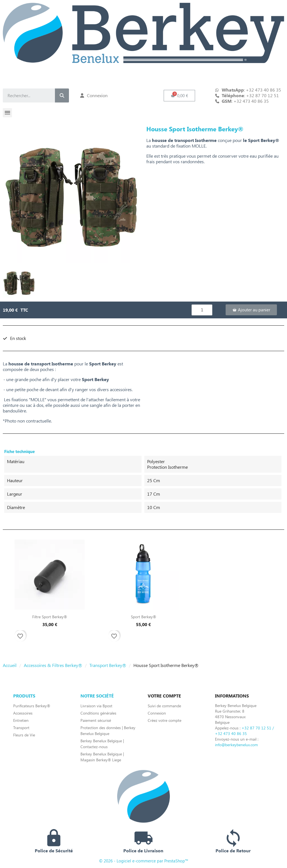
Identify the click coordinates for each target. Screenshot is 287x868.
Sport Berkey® (143, 617)
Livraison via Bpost (96, 706)
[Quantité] (202, 310)
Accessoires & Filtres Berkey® (53, 665)
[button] (179, 96)
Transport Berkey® (108, 665)
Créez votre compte (165, 720)
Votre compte (164, 696)
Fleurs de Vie (24, 735)
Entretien (21, 720)
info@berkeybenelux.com (236, 745)
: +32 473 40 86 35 (245, 101)
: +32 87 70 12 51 (250, 95)
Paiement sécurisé (96, 720)
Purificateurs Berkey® (32, 706)
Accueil (10, 665)
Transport (21, 728)
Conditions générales (98, 713)
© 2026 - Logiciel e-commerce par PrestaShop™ (144, 861)
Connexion (157, 713)
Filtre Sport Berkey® (50, 617)
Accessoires (23, 713)
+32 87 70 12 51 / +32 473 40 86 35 (244, 731)
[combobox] (24, 95)
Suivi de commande (164, 706)
